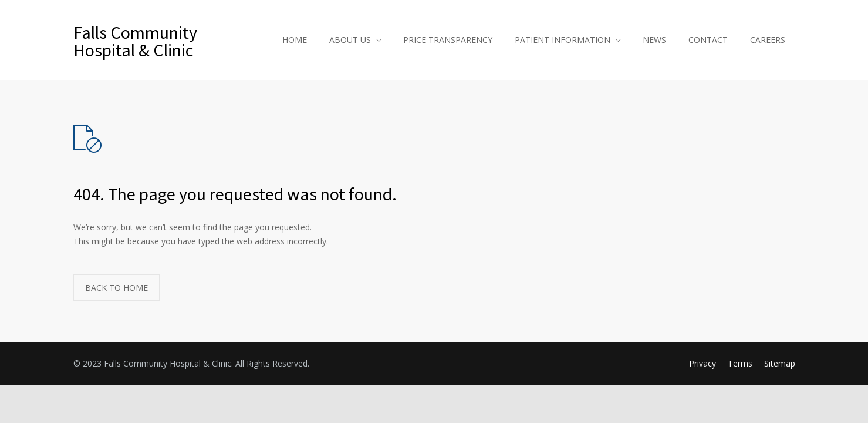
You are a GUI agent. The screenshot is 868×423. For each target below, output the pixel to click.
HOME (295, 40)
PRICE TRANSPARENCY (448, 40)
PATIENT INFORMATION (563, 40)
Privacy (702, 363)
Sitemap (780, 363)
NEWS (654, 40)
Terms (740, 363)
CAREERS (768, 40)
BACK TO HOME (116, 288)
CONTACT (708, 40)
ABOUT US (350, 40)
